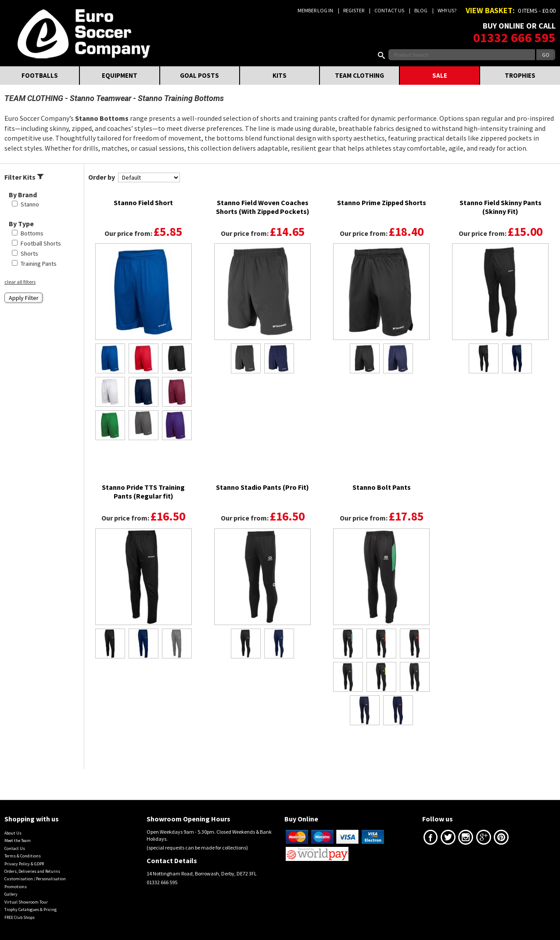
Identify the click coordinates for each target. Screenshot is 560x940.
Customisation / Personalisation (35, 879)
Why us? (447, 10)
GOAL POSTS (199, 75)
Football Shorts (41, 243)
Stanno (30, 204)
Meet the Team (18, 841)
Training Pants (39, 264)
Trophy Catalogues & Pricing (31, 909)
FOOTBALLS (40, 75)
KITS (280, 75)
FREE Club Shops (20, 917)
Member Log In (315, 10)
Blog (421, 10)
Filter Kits (24, 177)
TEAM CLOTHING (359, 75)
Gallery (11, 894)
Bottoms (32, 233)
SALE (440, 75)
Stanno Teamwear (101, 98)
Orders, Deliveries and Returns (32, 871)
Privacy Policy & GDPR (24, 864)
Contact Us (389, 10)
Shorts (29, 253)
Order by (102, 177)
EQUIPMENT (120, 75)
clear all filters (20, 282)
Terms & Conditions (23, 856)
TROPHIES (520, 75)
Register (354, 10)
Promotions (16, 887)
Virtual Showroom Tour (26, 902)
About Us (13, 833)
